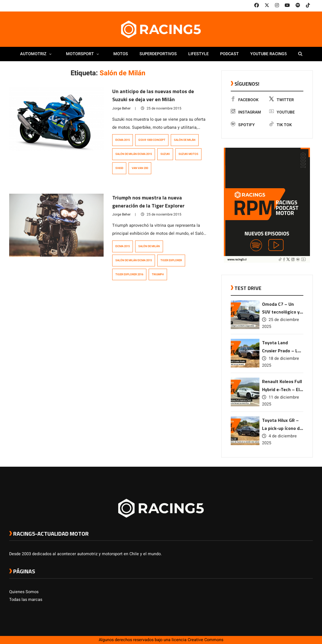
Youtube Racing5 (268, 54)
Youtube (282, 112)
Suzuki (165, 154)
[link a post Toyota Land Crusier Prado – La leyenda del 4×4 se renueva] (245, 366)
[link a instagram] (277, 5)
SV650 (119, 168)
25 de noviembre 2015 (161, 108)
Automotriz (37, 54)
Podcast (229, 54)
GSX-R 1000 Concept (152, 140)
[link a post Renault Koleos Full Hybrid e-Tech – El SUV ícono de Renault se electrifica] (245, 405)
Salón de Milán (185, 140)
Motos (121, 54)
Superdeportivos (158, 54)
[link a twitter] (267, 5)
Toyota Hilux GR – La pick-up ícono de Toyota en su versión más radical (282, 425)
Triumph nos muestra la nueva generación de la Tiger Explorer (148, 202)
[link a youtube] (287, 5)
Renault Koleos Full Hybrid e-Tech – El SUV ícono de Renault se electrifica (282, 386)
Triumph (158, 274)
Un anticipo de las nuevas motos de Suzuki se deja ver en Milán (153, 95)
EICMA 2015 (123, 140)
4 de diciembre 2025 (279, 440)
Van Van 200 (140, 168)
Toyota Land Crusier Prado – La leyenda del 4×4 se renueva (281, 347)
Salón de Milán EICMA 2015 (134, 154)
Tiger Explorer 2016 (129, 274)
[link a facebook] (257, 5)
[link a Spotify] (298, 5)
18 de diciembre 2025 (281, 362)
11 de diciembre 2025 (281, 401)
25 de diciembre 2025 (281, 323)
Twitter (282, 100)
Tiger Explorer (171, 260)
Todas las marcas (26, 600)
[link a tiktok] (308, 5)
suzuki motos (188, 154)
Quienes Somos (24, 592)
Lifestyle (198, 54)
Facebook (245, 100)
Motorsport (84, 54)
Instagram (246, 112)
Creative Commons (205, 640)
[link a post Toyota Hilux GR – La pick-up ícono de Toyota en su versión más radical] (245, 444)
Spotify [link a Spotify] (243, 125)
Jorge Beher (121, 108)
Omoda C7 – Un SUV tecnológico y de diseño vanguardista (281, 308)
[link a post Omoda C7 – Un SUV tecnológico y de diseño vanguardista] (245, 328)
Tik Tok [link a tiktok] (281, 125)
